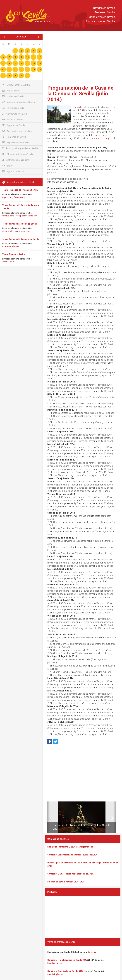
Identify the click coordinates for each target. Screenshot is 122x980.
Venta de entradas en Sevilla (19, 102)
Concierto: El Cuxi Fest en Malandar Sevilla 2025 (70, 874)
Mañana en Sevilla (13, 96)
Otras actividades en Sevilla (18, 154)
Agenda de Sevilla (13, 171)
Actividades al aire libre (16, 160)
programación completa (101, 138)
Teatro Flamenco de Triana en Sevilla (20, 190)
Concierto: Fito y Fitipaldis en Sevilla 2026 (67, 960)
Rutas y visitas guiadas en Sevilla (20, 148)
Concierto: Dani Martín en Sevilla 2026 (65, 971)
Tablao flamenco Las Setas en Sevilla (20, 224)
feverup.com (20, 197)
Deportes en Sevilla (14, 125)
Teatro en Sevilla (105, 12)
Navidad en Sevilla (13, 108)
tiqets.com (7, 197)
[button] (49, 817)
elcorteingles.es (10, 231)
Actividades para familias (17, 131)
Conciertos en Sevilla (102, 17)
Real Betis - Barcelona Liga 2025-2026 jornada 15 (70, 847)
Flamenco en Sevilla (14, 137)
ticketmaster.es (55, 963)
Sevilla (112, 110)
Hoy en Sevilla (11, 91)
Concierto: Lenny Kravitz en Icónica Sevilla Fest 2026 (72, 855)
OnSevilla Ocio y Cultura (16, 85)
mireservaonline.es (11, 246)
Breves (8, 166)
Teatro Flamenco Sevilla (14, 254)
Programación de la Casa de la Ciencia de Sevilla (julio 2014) (80, 94)
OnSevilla (77, 107)
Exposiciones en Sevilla (100, 21)
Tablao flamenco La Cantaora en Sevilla (21, 239)
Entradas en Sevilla (103, 8)
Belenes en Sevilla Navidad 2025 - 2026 (66, 882)
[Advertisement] (83, 59)
